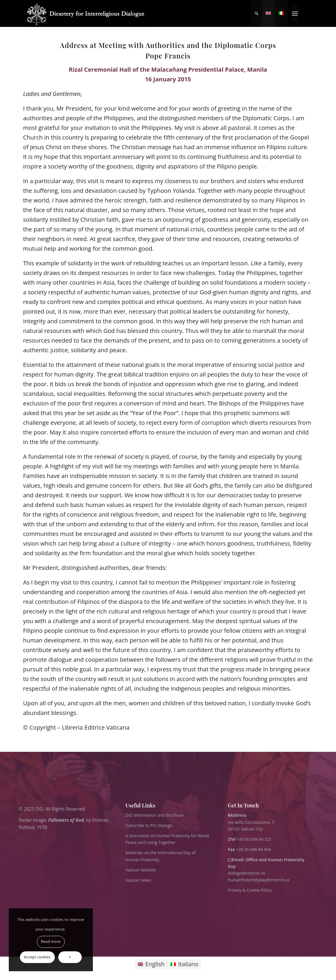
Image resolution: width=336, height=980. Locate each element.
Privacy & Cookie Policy (250, 890)
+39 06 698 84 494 (249, 849)
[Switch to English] (151, 964)
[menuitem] (256, 13)
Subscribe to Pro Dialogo (149, 825)
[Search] (256, 13)
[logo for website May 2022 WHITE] (88, 13)
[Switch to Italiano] (184, 964)
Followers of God (66, 820)
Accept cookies (37, 957)
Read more (51, 942)
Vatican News (138, 880)
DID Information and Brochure (154, 815)
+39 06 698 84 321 (254, 839)
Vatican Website (141, 870)
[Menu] (295, 13)
